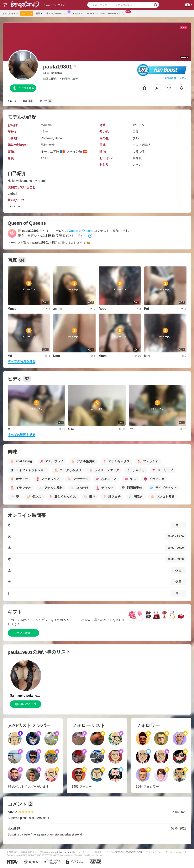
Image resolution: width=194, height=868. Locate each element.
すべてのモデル (10, 13)
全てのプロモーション (58, 13)
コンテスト (77, 13)
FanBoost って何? (175, 78)
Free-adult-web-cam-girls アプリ (107, 13)
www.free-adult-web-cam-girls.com (63, 852)
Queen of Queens (81, 231)
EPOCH (120, 852)
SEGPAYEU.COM (134, 852)
